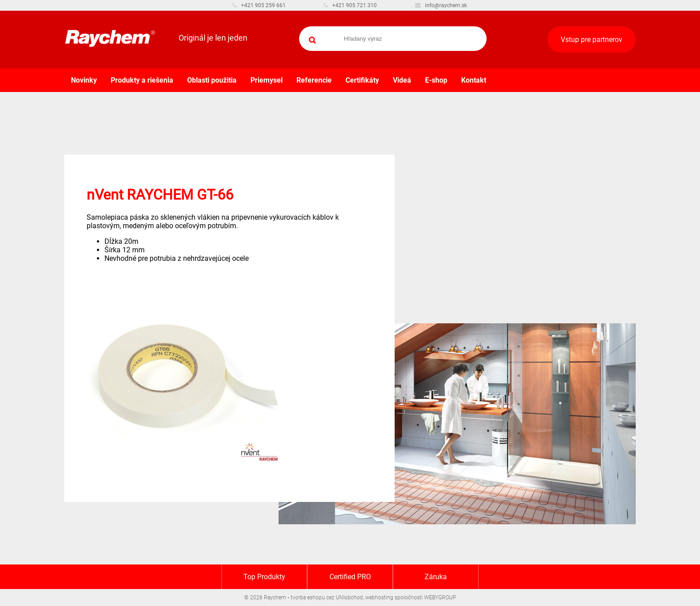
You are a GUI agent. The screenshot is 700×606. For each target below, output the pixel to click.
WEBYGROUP (440, 598)
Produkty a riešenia (142, 80)
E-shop (436, 80)
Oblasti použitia (212, 80)
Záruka (436, 577)
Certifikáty (362, 80)
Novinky (84, 80)
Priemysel (267, 80)
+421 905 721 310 (350, 5)
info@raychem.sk (441, 5)
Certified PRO (350, 577)
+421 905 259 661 (259, 5)
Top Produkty (264, 577)
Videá (402, 80)
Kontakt (474, 80)
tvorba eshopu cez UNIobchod (327, 598)
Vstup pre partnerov (592, 40)
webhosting (379, 598)
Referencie (314, 80)
